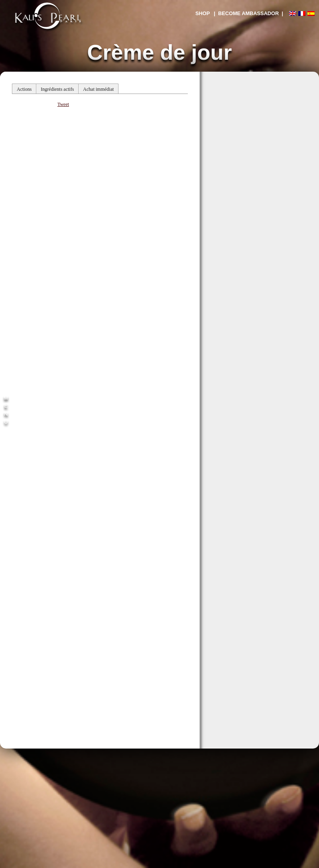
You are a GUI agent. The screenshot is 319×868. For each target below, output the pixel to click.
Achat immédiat (98, 89)
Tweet (63, 104)
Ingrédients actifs (57, 89)
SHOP (203, 13)
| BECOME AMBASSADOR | (248, 13)
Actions (24, 89)
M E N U (6, 410)
